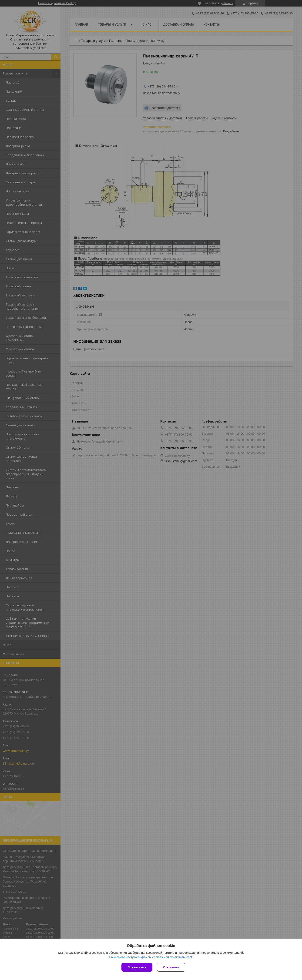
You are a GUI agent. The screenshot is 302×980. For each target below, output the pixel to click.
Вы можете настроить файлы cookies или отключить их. (149, 957)
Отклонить (171, 967)
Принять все (137, 967)
